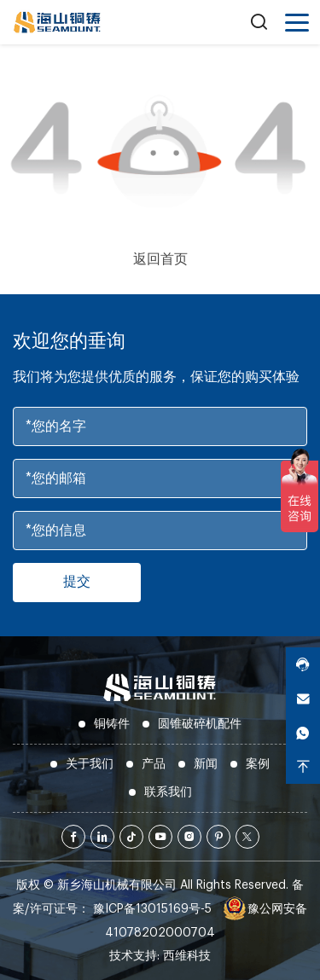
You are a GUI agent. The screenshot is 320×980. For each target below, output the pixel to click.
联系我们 (168, 792)
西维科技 (187, 956)
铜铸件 (112, 724)
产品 (154, 764)
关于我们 (90, 764)
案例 (258, 764)
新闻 (206, 764)
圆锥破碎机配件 (200, 724)
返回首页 (160, 259)
